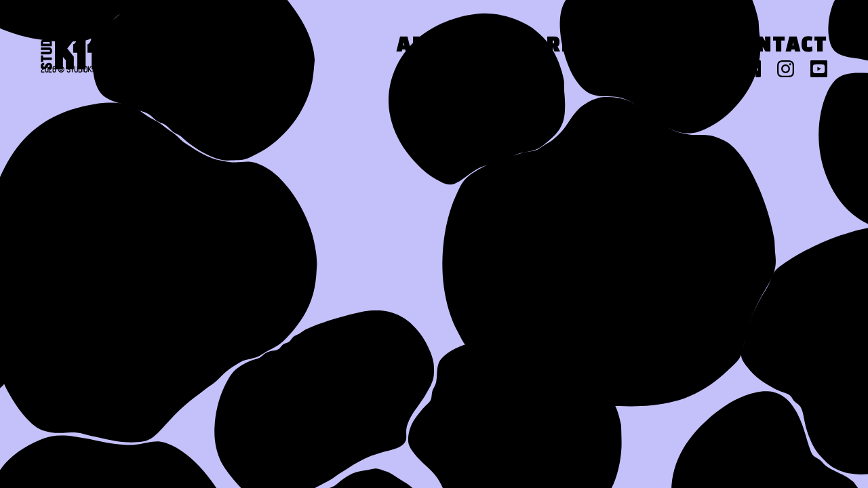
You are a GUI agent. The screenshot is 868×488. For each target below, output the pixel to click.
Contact (777, 46)
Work (543, 46)
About (434, 46)
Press (652, 46)
